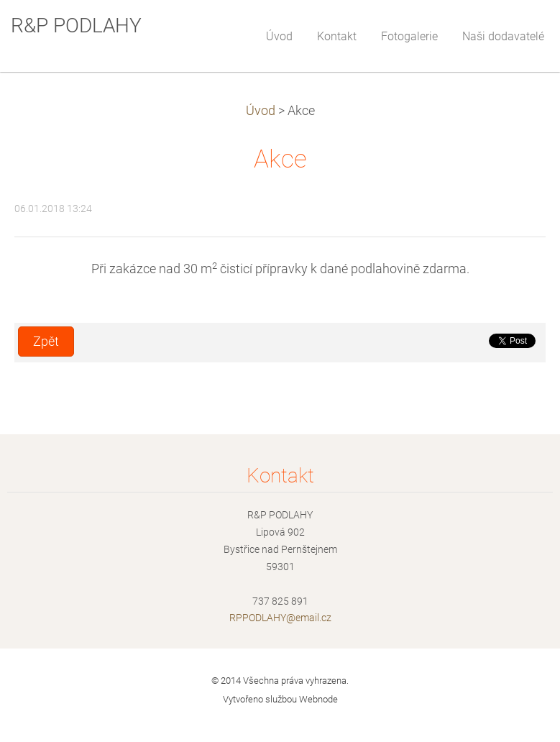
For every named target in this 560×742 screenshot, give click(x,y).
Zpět (46, 342)
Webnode (318, 699)
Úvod (261, 111)
